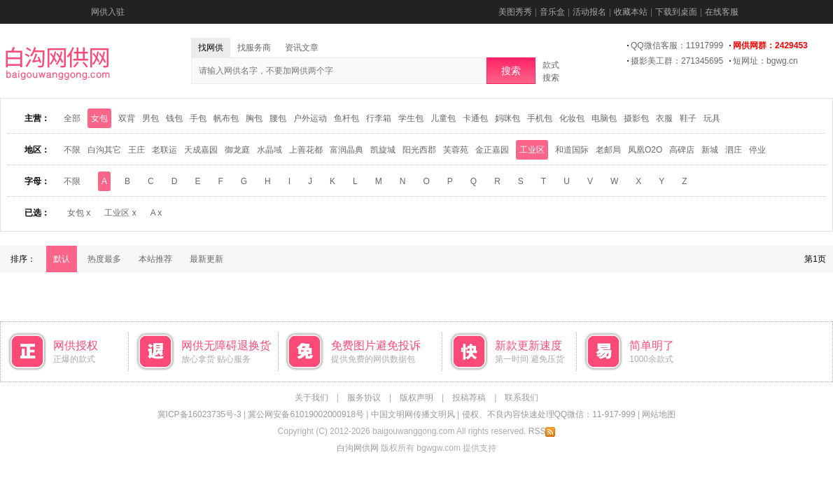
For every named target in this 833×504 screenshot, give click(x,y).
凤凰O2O (645, 150)
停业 (757, 150)
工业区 (532, 150)
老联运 (164, 150)
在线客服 (722, 12)
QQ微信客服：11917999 (677, 45)
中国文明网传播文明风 (413, 414)
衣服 (664, 118)
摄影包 (636, 118)
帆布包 (226, 118)
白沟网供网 (358, 448)
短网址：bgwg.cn (765, 61)
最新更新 (206, 259)
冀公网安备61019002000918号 (306, 414)
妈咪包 (507, 118)
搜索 (511, 71)
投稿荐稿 (469, 398)
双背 (127, 118)
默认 (62, 259)
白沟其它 (104, 150)
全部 (72, 118)
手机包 (540, 118)
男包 (150, 118)
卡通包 (475, 118)
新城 (710, 150)
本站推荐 (155, 259)
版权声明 (416, 398)
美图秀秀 (515, 12)
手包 (198, 118)
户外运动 (310, 118)
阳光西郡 (419, 150)
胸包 (254, 118)
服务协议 (364, 398)
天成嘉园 (201, 150)
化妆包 (572, 118)
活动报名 (589, 12)
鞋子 (688, 118)
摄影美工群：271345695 (677, 61)
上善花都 (306, 150)
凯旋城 (383, 150)
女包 (99, 118)
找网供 (211, 48)
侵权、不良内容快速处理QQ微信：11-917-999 (549, 414)
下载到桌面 (676, 12)
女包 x (79, 213)
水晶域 (269, 150)
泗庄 (734, 150)
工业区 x (120, 213)
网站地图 (659, 414)
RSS (542, 431)
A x (156, 213)
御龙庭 (237, 150)
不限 (72, 150)
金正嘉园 (492, 150)
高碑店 (682, 150)
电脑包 (604, 118)
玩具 (712, 118)
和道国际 (572, 150)
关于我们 (311, 398)
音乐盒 (552, 12)
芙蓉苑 (456, 150)
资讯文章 (302, 48)
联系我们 (521, 398)
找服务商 (254, 48)
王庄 (136, 150)
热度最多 (104, 259)
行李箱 (379, 118)
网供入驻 (108, 12)
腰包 (278, 118)
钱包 (174, 118)
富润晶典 (346, 150)
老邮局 (608, 150)
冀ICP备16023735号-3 (199, 414)
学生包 (411, 118)
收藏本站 (631, 12)
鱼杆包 (346, 118)
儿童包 (443, 118)
